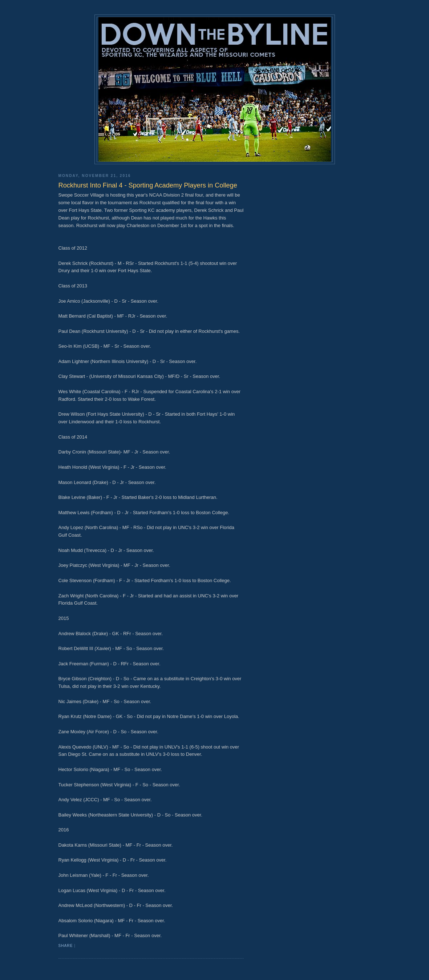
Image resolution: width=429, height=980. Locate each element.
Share (66, 946)
